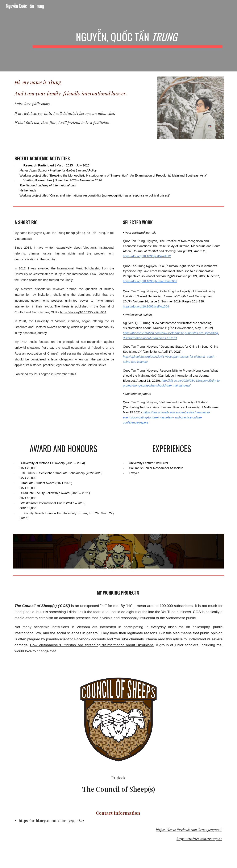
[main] (128, 36)
